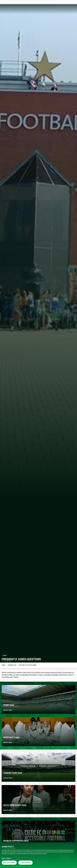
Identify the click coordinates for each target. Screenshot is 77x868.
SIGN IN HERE (70, 2)
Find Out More (7, 858)
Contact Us (12, 665)
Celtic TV (24, 2)
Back (4, 655)
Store (18, 2)
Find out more (9, 710)
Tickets (13, 2)
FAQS (3, 665)
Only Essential (26, 863)
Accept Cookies (9, 863)
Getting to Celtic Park (28, 665)
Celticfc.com (5, 2)
